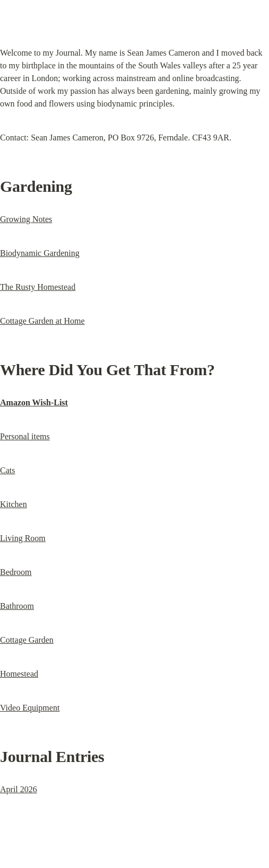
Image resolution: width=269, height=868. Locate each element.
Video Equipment (30, 708)
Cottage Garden (27, 640)
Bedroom (16, 572)
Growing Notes (26, 219)
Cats (7, 470)
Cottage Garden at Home (42, 321)
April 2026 (19, 789)
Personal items (25, 436)
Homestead (19, 674)
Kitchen (14, 504)
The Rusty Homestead (38, 287)
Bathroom (17, 606)
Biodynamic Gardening (40, 253)
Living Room (23, 538)
